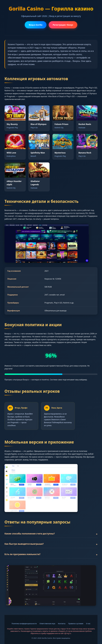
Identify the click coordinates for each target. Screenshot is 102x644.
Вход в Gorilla (36, 25)
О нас (88, 624)
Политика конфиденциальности (24, 624)
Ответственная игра (47, 624)
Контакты (62, 624)
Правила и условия (76, 624)
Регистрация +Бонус (63, 25)
